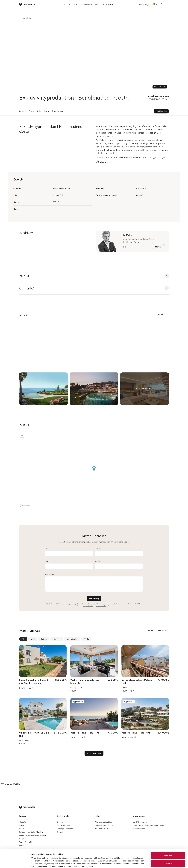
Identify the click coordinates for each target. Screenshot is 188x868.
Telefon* (98, 561)
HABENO (16, 784)
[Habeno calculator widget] (18, 773)
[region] (94, 470)
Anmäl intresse (161, 111)
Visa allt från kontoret (157, 630)
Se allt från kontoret (94, 753)
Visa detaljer (130, 863)
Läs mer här (105, 604)
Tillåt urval (168, 846)
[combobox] (154, 4)
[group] (94, 639)
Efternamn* (99, 548)
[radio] (23, 639)
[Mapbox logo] (25, 506)
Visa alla (162, 314)
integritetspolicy (88, 606)
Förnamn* (48, 548)
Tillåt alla (168, 838)
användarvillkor (101, 606)
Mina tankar (49, 574)
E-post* (48, 561)
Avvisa (168, 854)
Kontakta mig (94, 599)
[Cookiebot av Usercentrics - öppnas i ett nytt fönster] (16, 863)
